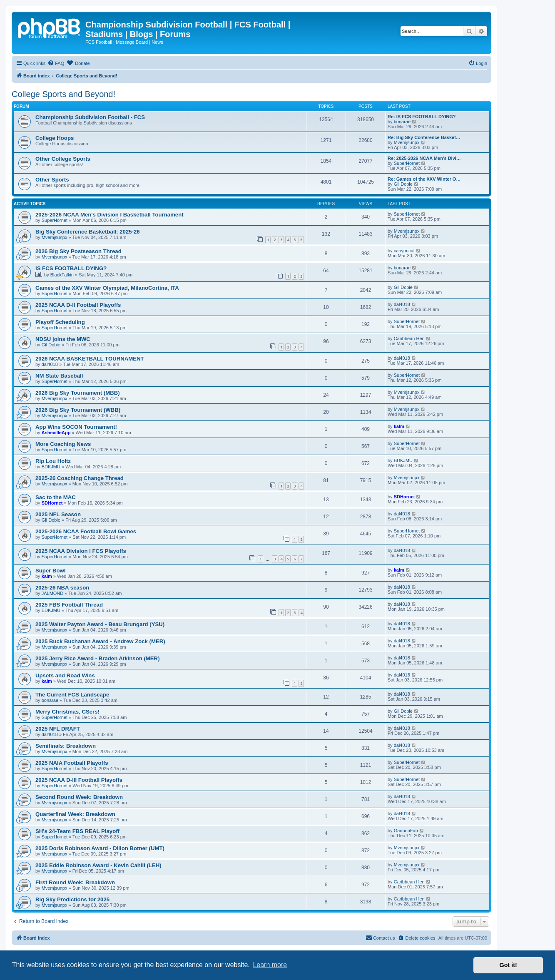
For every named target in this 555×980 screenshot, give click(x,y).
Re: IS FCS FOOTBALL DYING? (422, 117)
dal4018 (402, 304)
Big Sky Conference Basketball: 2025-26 (88, 232)
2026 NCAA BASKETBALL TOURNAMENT (90, 359)
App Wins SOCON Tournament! (76, 427)
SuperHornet (407, 163)
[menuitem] (56, 63)
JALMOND (53, 593)
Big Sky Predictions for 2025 (72, 899)
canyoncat (404, 251)
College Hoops (55, 138)
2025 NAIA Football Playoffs (72, 763)
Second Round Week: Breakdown (79, 797)
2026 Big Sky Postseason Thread (78, 251)
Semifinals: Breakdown (66, 746)
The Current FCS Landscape (72, 695)
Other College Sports (63, 159)
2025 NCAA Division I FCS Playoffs (81, 551)
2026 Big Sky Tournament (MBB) (78, 393)
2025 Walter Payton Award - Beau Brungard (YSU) (100, 624)
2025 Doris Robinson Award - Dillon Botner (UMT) (100, 848)
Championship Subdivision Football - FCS (90, 117)
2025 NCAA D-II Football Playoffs (78, 305)
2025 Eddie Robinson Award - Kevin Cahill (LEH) (98, 865)
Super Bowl (51, 571)
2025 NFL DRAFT (58, 729)
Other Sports (52, 180)
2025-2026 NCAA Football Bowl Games (86, 531)
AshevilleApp (56, 433)
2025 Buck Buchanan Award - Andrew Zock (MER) (100, 641)
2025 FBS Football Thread (69, 605)
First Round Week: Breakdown (75, 882)
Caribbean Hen (409, 338)
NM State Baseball (59, 376)
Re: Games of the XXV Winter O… (424, 179)
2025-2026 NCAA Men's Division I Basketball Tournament (110, 215)
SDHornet (52, 503)
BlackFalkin (62, 275)
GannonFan (406, 831)
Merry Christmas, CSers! (67, 712)
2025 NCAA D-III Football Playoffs (79, 780)
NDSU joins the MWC (63, 339)
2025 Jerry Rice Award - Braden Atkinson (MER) (98, 658)
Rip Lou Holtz (53, 461)
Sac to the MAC (56, 497)
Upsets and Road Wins (65, 675)
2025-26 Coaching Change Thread (80, 478)
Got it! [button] (508, 965)
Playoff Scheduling (60, 322)
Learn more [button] (270, 965)
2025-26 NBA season (62, 588)
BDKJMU (51, 467)
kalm (399, 426)
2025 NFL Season (58, 514)
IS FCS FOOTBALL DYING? (71, 268)
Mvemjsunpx (407, 142)
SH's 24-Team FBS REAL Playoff (77, 831)
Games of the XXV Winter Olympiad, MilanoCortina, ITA (107, 288)
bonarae (402, 122)
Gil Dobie (403, 184)
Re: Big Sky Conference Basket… (424, 137)
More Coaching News (63, 444)
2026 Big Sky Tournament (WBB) (78, 410)
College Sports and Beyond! (63, 94)
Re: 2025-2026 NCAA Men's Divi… (424, 158)
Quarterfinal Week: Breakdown (75, 814)
